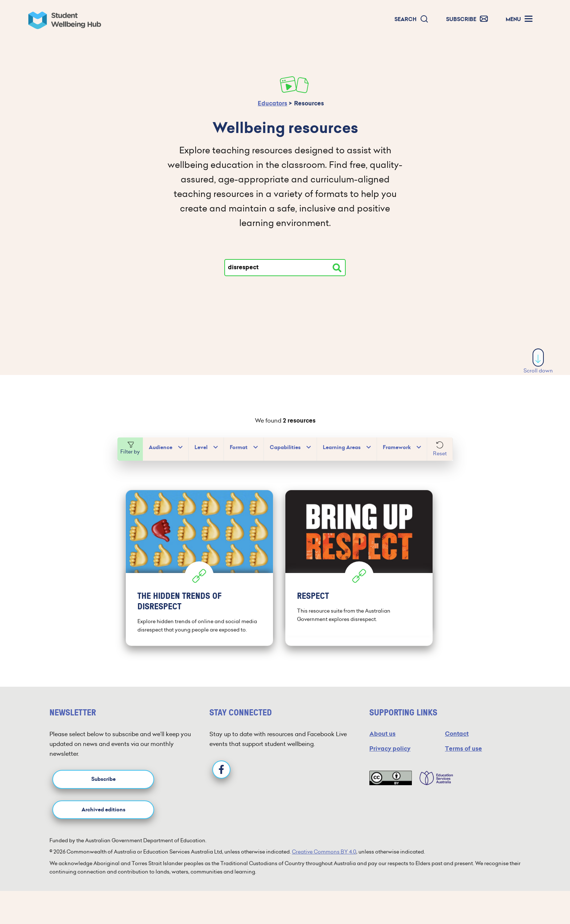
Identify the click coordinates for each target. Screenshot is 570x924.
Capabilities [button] (285, 447)
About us (382, 732)
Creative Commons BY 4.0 (324, 850)
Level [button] (201, 447)
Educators (272, 103)
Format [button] (239, 447)
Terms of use (463, 747)
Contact (457, 732)
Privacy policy (390, 747)
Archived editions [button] (103, 808)
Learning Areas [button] (342, 447)
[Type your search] (285, 268)
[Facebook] (221, 768)
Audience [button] (160, 447)
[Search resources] (337, 268)
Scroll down (538, 361)
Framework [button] (397, 447)
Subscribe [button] (103, 778)
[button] (412, 19)
